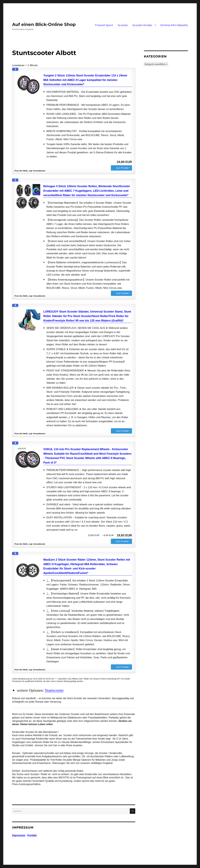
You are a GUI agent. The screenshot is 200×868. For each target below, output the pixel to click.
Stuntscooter (54, 690)
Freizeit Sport (104, 25)
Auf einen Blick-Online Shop (44, 24)
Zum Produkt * (123, 168)
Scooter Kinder (142, 25)
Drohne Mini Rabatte (174, 25)
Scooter (123, 25)
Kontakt (32, 835)
